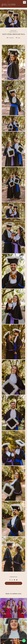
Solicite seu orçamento (14, 583)
